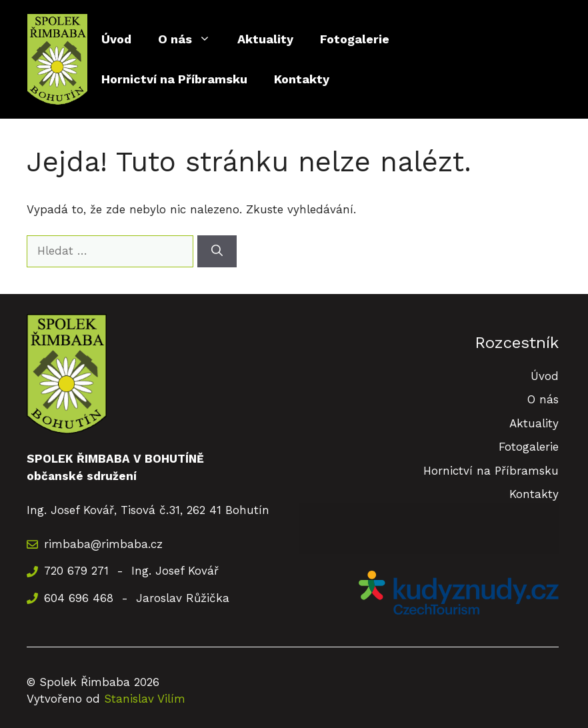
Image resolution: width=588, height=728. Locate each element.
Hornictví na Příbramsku (174, 79)
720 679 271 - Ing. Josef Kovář (131, 571)
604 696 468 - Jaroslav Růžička (137, 598)
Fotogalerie (355, 39)
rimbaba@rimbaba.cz (103, 544)
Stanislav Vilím (145, 699)
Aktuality (265, 39)
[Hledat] (217, 251)
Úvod (116, 39)
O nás (191, 39)
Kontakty (302, 79)
